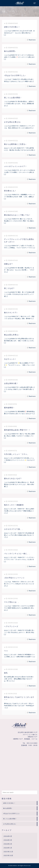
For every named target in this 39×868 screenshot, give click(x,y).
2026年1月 (8, 848)
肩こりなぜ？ (9, 288)
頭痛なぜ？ (8, 264)
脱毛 (6, 673)
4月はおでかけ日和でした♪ (15, 75)
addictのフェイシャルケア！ (15, 166)
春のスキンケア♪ (11, 312)
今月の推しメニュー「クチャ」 (16, 454)
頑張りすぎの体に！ (12, 27)
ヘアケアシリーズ (11, 626)
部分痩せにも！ (10, 191)
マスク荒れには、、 (12, 602)
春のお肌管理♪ (10, 51)
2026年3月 (8, 840)
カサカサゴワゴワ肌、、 (14, 529)
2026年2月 (8, 844)
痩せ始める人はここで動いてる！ (17, 215)
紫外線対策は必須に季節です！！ (17, 430)
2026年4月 (8, 836)
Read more (32, 40)
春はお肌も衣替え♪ (12, 335)
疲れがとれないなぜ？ (13, 478)
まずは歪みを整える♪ (12, 122)
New (6, 651)
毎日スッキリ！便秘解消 (14, 505)
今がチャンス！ (10, 359)
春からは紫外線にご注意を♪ (15, 144)
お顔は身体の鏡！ (11, 383)
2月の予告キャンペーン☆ (14, 578)
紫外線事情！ (9, 408)
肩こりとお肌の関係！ (13, 98)
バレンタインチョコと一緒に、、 (17, 553)
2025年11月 (8, 852)
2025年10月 (8, 855)
